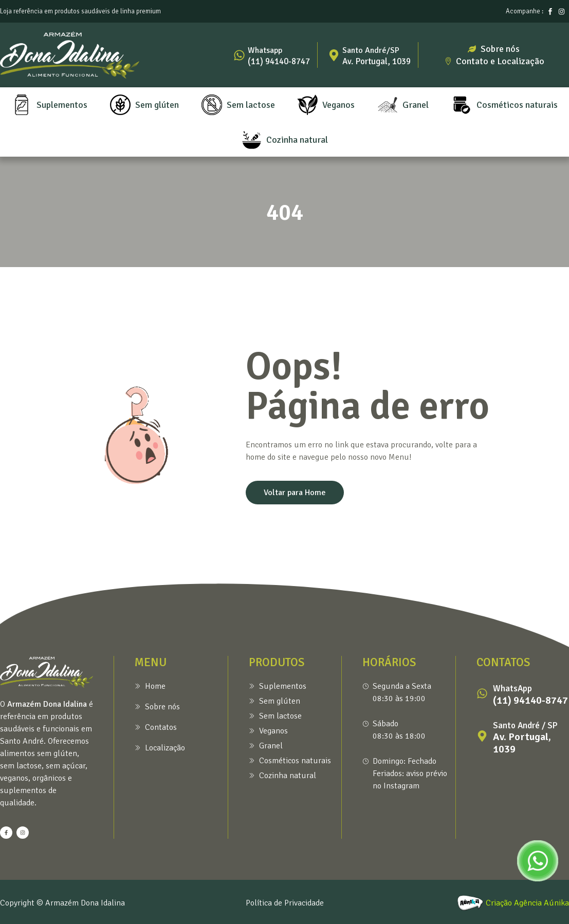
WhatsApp (512, 689)
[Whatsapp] (239, 55)
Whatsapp (265, 50)
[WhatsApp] (482, 693)
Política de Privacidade (285, 903)
